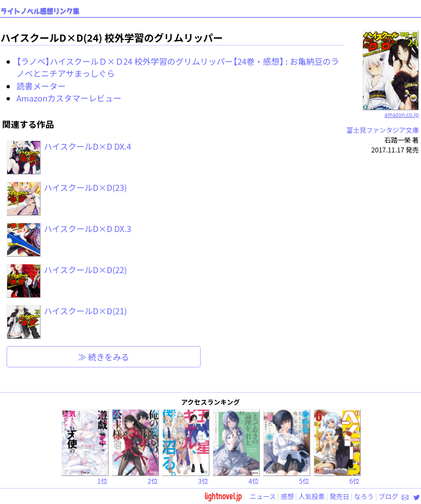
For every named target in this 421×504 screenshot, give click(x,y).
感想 (287, 496)
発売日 (339, 496)
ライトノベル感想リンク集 (40, 11)
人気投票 (312, 496)
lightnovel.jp (223, 496)
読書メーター (41, 86)
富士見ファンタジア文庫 (383, 130)
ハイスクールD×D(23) (86, 187)
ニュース (263, 496)
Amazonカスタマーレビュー (69, 98)
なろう (364, 496)
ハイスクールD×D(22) (86, 270)
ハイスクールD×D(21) (86, 311)
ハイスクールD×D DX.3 (87, 228)
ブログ (388, 496)
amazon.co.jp (391, 110)
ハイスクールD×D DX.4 (87, 146)
